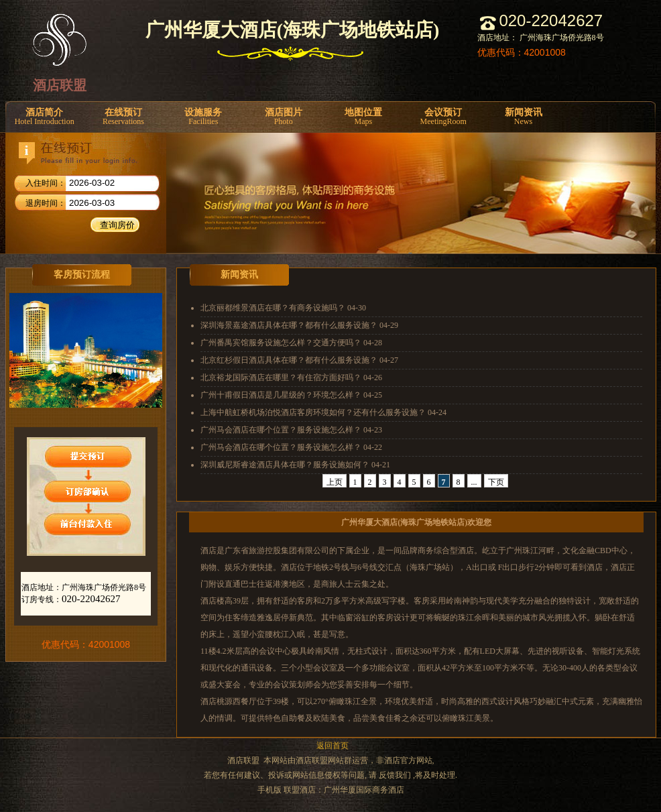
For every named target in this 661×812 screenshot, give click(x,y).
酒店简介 (44, 117)
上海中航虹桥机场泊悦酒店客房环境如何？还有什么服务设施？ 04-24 (323, 412)
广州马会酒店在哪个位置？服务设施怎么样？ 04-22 (291, 447)
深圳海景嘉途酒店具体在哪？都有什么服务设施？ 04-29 (299, 325)
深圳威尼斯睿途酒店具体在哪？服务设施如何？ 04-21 (295, 465)
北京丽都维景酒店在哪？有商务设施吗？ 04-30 (283, 308)
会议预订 (443, 117)
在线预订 (123, 117)
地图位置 (363, 117)
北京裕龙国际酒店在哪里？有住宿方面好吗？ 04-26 (291, 378)
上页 (335, 482)
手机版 (269, 790)
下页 (496, 482)
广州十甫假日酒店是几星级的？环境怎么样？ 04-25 (291, 395)
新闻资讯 (523, 117)
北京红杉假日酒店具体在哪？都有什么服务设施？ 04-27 (299, 360)
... (474, 482)
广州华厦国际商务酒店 (364, 790)
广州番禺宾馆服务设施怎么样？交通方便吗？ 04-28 (291, 343)
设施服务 (203, 117)
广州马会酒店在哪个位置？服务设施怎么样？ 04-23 (291, 430)
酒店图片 (283, 117)
